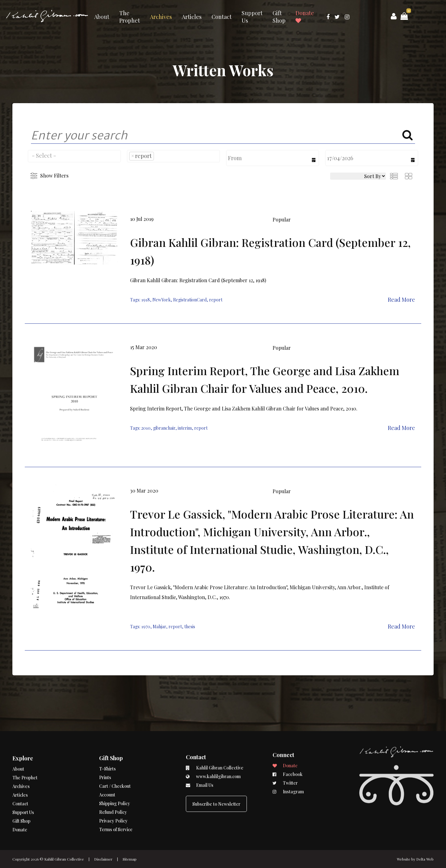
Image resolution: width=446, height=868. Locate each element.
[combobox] (74, 156)
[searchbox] (74, 156)
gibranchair (164, 428)
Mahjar (159, 627)
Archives (161, 17)
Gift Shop (279, 17)
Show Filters (54, 175)
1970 (146, 627)
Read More (401, 300)
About (102, 17)
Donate (305, 16)
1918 (146, 300)
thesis (190, 627)
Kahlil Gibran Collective (64, 859)
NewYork (162, 300)
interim (185, 428)
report (216, 300)
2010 (146, 428)
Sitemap (130, 859)
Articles (192, 17)
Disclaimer (103, 859)
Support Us (252, 17)
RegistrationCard (190, 300)
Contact (222, 17)
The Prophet (130, 17)
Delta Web (425, 859)
